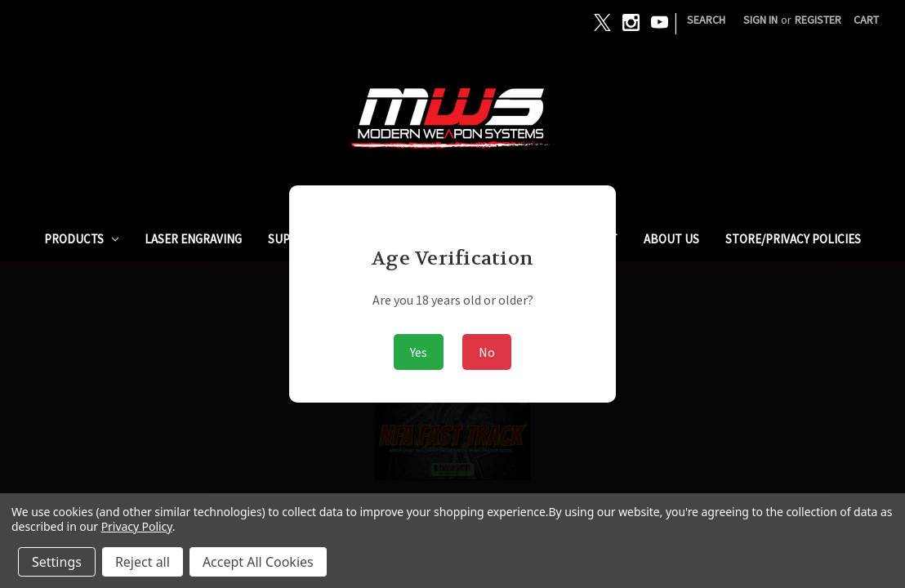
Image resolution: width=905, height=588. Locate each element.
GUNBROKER (504, 239)
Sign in (760, 20)
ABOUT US (671, 239)
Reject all (143, 562)
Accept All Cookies (258, 562)
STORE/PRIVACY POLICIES (793, 239)
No (487, 352)
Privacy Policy (137, 526)
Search (706, 20)
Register (818, 20)
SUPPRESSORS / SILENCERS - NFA (356, 239)
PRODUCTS (82, 239)
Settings (57, 562)
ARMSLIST (591, 239)
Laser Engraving (193, 239)
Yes (419, 352)
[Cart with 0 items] (866, 20)
